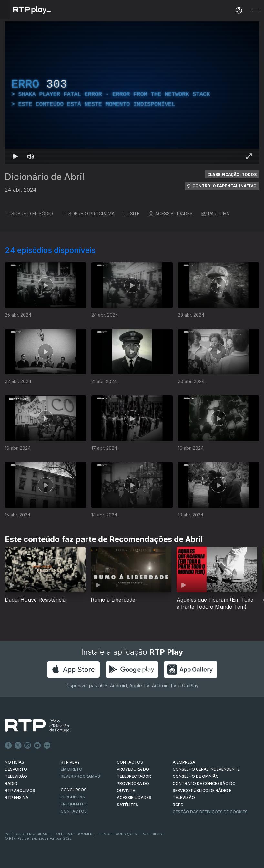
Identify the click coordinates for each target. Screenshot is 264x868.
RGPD (178, 805)
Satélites (127, 805)
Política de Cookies (73, 834)
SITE (132, 213)
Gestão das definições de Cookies (210, 812)
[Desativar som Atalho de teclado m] (31, 156)
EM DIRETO (71, 769)
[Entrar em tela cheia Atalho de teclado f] (249, 156)
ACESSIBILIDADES (171, 213)
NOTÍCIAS (15, 762)
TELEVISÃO (16, 776)
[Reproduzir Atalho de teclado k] (15, 156)
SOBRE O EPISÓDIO (29, 213)
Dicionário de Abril (45, 177)
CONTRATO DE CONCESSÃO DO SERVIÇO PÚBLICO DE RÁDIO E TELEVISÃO (204, 791)
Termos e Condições (117, 834)
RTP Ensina (17, 798)
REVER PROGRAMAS (80, 776)
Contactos (74, 811)
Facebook (8, 746)
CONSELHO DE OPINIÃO (196, 776)
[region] (132, 93)
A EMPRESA (184, 762)
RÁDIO (11, 783)
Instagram (28, 746)
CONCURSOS (74, 790)
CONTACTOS (130, 762)
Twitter (18, 746)
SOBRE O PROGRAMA (88, 213)
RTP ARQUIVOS (20, 791)
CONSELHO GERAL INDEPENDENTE (206, 769)
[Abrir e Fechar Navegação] (256, 10)
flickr (47, 746)
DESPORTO (16, 769)
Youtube (37, 746)
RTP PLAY (70, 762)
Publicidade (153, 834)
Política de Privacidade (27, 834)
